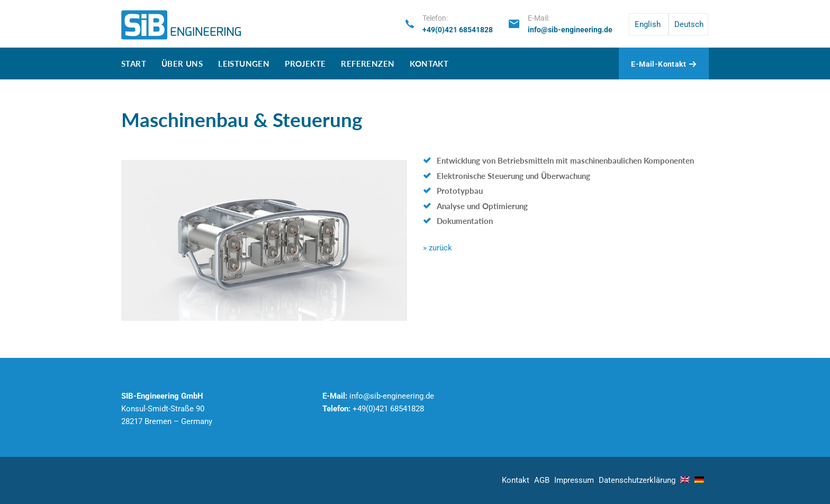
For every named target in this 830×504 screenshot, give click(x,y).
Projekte (305, 64)
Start (134, 64)
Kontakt (429, 64)
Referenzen (368, 64)
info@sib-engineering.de (570, 30)
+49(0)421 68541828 (458, 30)
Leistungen (244, 64)
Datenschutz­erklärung (637, 480)
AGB (542, 480)
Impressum (574, 480)
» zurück (437, 248)
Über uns (182, 64)
